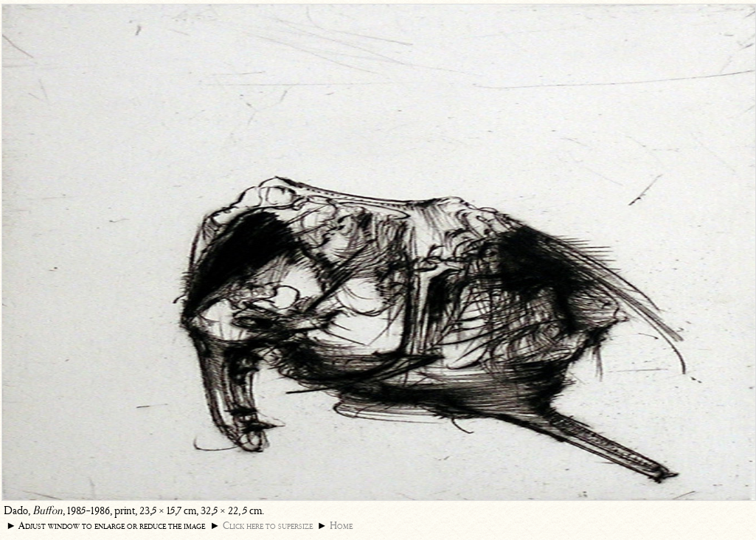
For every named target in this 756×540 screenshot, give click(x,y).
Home (341, 526)
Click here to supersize (268, 526)
